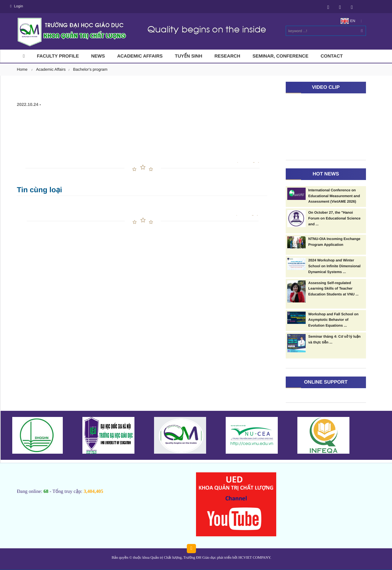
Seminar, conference (280, 56)
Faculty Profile (58, 56)
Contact (332, 56)
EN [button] (348, 21)
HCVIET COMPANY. (255, 557)
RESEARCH (227, 56)
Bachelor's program (90, 69)
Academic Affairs (140, 56)
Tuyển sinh (188, 56)
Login (17, 6)
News (98, 56)
